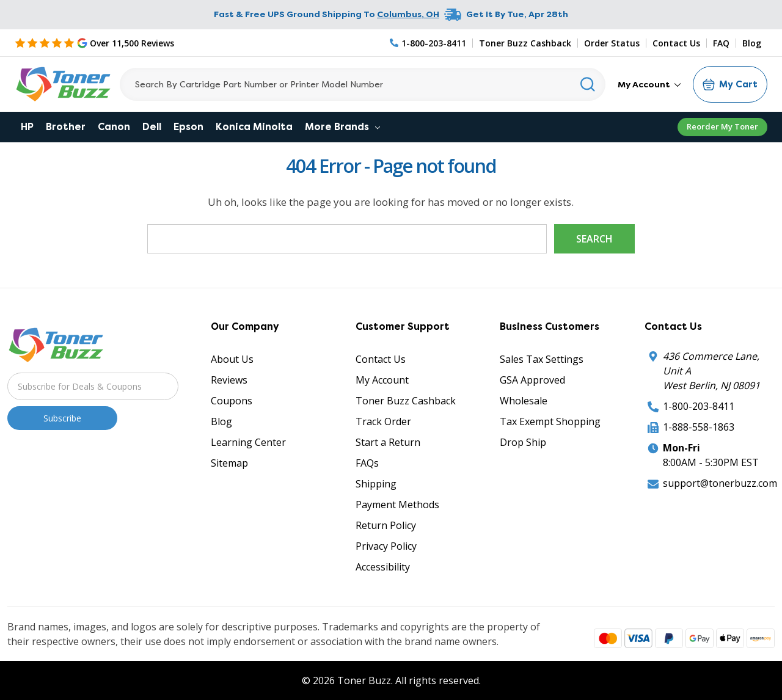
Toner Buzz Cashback (525, 43)
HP (27, 127)
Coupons (232, 401)
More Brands (342, 127)
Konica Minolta (254, 127)
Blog (752, 43)
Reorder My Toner (722, 126)
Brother (66, 127)
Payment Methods (397, 505)
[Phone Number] (428, 43)
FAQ (721, 43)
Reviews (229, 380)
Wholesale (524, 401)
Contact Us (676, 43)
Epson (188, 127)
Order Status (612, 43)
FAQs (367, 463)
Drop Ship (523, 442)
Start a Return (388, 442)
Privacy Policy (386, 546)
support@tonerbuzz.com (720, 483)
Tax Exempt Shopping (550, 421)
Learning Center (248, 442)
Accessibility (383, 567)
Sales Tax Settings (542, 359)
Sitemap (229, 463)
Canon (114, 127)
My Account (649, 84)
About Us (232, 359)
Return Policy (386, 525)
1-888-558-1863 (699, 427)
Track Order (383, 421)
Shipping (376, 484)
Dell (152, 127)
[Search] (363, 84)
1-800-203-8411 (699, 406)
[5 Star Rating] (94, 43)
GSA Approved (532, 380)
